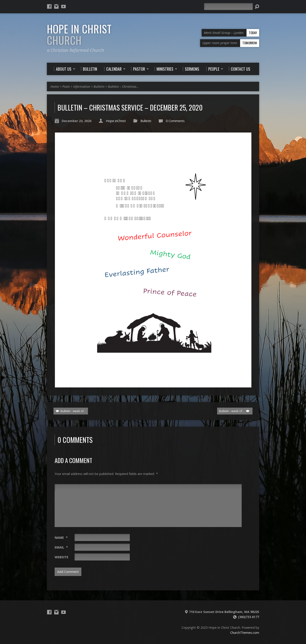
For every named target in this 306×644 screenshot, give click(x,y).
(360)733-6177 (249, 617)
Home (55, 87)
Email (61, 547)
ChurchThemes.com (245, 633)
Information (82, 87)
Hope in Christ (79, 34)
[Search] (228, 7)
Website (61, 557)
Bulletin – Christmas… (123, 87)
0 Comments (175, 121)
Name (61, 538)
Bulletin (99, 87)
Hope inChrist (116, 121)
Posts (66, 87)
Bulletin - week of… (71, 411)
